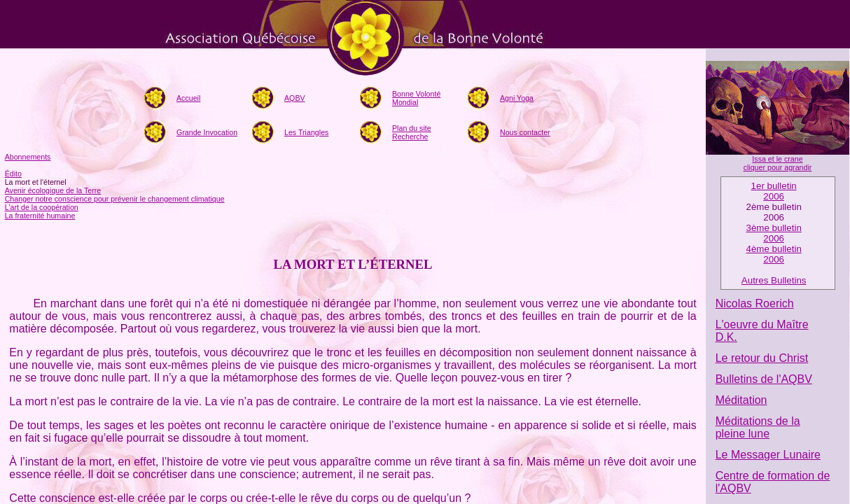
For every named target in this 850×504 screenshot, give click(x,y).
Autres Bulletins (774, 280)
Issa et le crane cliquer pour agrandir (778, 163)
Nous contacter (525, 132)
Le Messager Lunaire (768, 455)
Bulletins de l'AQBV (764, 379)
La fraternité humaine (40, 216)
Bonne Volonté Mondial (416, 98)
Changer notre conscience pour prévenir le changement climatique (115, 199)
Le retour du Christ (762, 358)
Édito (13, 174)
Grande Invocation (207, 132)
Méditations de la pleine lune (758, 427)
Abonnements (28, 157)
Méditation (741, 400)
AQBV (295, 98)
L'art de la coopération (42, 207)
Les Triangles (306, 132)
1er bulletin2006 (774, 191)
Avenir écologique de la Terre (53, 190)
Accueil (188, 98)
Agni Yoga (517, 98)
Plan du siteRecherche (412, 132)
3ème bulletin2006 (774, 233)
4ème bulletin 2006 (774, 254)
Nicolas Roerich (755, 303)
